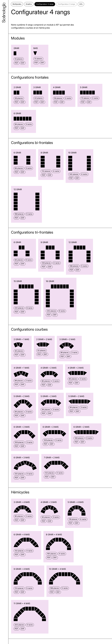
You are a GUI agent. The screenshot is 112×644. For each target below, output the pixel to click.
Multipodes (17, 4)
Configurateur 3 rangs (66, 4)
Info (81, 4)
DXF (23, 63)
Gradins (29, 4)
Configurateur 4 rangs (45, 4)
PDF (16, 63)
